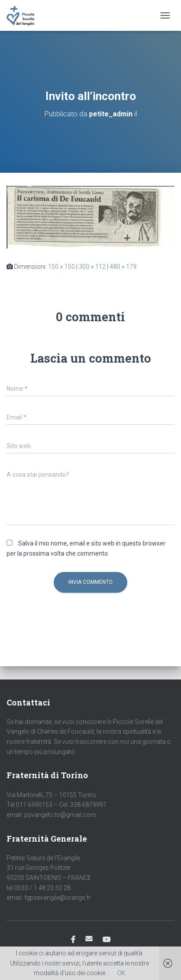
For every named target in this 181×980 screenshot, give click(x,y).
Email (89, 939)
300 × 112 (92, 267)
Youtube (107, 940)
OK (121, 973)
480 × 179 (123, 267)
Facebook (73, 940)
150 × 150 (61, 267)
